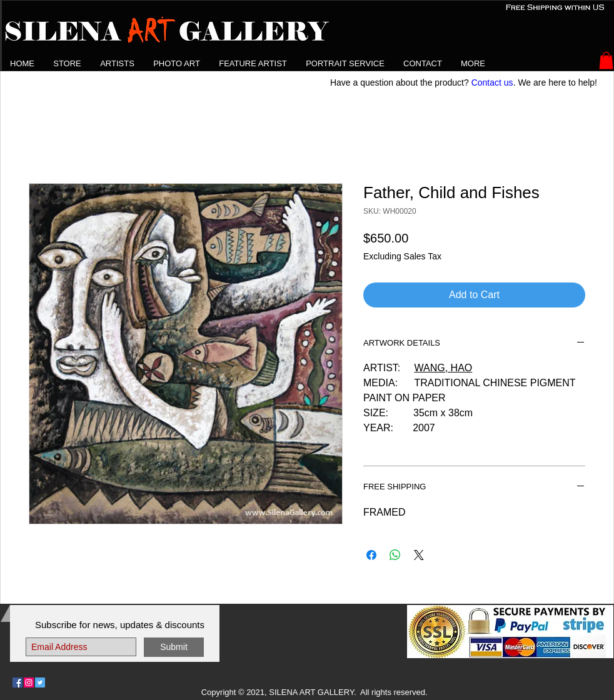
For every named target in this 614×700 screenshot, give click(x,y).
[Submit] (174, 647)
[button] (117, 63)
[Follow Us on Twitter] (40, 682)
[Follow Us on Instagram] (29, 682)
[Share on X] (419, 555)
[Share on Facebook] (371, 555)
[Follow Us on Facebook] (18, 682)
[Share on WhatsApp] (395, 555)
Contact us (492, 82)
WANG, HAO (444, 368)
